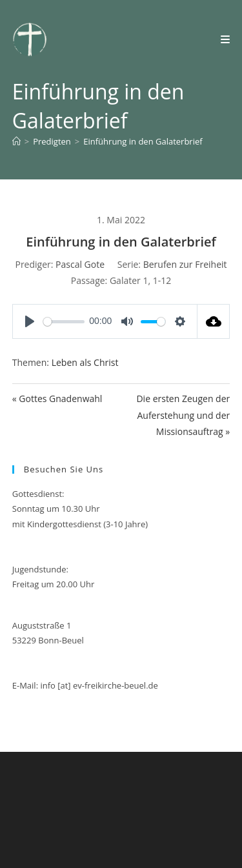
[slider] (64, 322)
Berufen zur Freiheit (185, 264)
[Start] (16, 141)
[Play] (30, 321)
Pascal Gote (80, 264)
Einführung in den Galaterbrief (143, 141)
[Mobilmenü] (226, 39)
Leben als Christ (85, 362)
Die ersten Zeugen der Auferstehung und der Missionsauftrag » (183, 415)
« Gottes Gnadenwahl (57, 399)
